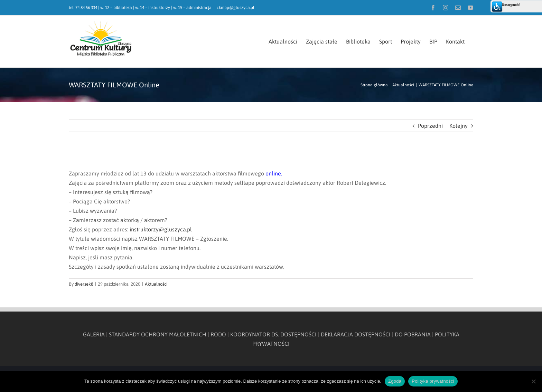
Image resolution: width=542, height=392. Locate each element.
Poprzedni (430, 126)
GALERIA (94, 334)
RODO (218, 334)
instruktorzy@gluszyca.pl (161, 229)
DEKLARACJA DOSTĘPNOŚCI (356, 334)
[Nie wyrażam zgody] (533, 381)
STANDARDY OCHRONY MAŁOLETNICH (158, 334)
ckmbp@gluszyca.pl (236, 8)
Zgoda (395, 381)
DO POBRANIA (413, 334)
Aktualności (156, 284)
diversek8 (84, 284)
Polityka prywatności (433, 381)
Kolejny (459, 126)
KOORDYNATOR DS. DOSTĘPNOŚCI (273, 334)
